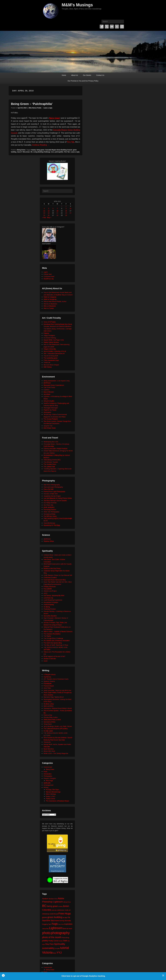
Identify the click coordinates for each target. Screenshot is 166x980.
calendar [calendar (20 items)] (54, 910)
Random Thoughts (50, 778)
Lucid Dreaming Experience (53, 600)
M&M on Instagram (50, 297)
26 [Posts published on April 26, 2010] (49, 215)
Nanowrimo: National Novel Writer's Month (58, 708)
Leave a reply (48, 108)
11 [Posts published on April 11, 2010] (44, 211)
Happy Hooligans (49, 335)
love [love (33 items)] (64, 928)
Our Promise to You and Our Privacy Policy (83, 81)
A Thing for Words (50, 674)
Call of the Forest (49, 387)
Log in (46, 272)
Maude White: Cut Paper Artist (54, 340)
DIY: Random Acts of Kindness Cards (56, 679)
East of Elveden (49, 392)
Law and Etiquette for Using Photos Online (58, 498)
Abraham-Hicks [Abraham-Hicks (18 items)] (53, 899)
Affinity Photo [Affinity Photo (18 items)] (67, 902)
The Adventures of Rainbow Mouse (58, 801)
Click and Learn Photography (53, 487)
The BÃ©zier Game (50, 516)
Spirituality (47, 783)
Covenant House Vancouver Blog (55, 580)
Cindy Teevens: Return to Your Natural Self (58, 575)
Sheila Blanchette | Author (52, 720)
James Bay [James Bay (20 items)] (45, 929)
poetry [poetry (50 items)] (45, 941)
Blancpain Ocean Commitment (54, 385)
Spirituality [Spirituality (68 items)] (60, 944)
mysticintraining (49, 604)
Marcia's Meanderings (53, 792)
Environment (48, 767)
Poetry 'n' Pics (51, 796)
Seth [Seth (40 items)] (65, 941)
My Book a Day (49, 704)
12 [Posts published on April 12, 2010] (49, 211)
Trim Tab (71, 142)
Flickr (112, 27)
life (32, 152)
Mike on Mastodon (50, 306)
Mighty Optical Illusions (51, 342)
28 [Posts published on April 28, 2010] (57, 215)
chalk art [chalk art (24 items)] (68, 910)
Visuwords (47, 742)
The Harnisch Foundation (52, 634)
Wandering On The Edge (52, 525)
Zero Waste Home (50, 428)
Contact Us (100, 75)
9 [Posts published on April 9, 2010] (66, 208)
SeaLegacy (47, 412)
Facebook (102, 27)
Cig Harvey (47, 677)
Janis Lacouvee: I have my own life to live (57, 690)
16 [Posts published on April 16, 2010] (66, 211)
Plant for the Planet (50, 410)
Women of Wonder (50, 659)
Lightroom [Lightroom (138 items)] (56, 928)
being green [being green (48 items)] (52, 906)
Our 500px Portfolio (50, 503)
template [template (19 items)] (57, 948)
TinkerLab (47, 362)
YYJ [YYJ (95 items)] (59, 953)
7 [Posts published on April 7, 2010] (57, 208)
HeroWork (47, 394)
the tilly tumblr (48, 731)
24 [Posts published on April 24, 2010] (70, 213)
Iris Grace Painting (50, 338)
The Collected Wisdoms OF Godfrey (56, 729)
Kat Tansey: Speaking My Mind (54, 595)
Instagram (122, 27)
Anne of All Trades (50, 322)
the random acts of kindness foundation (57, 641)
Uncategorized (48, 785)
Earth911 (47, 390)
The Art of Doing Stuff (51, 356)
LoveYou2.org (48, 598)
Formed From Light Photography (54, 492)
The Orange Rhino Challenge (53, 638)
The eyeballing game (51, 358)
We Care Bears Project (51, 365)
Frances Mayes (49, 686)
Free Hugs (49, 781)
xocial (45, 661)
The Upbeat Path (49, 467)
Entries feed (48, 274)
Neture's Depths (49, 401)
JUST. (46, 593)
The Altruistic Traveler (51, 462)
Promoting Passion (50, 510)
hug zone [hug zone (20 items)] (61, 924)
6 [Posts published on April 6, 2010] (53, 208)
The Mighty (47, 636)
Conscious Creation (50, 577)
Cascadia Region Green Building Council (59, 150)
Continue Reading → (41, 145)
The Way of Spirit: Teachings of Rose (56, 645)
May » (49, 217)
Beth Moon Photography (52, 485)
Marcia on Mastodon (50, 304)
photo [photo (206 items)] (46, 933)
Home (64, 75)
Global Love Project (50, 591)
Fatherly (46, 333)
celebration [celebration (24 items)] (61, 910)
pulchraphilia (59, 152)
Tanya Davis (48, 724)
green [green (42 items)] (45, 917)
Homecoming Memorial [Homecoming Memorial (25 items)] (63, 921)
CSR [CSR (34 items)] (52, 914)
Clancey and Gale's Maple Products (55, 449)
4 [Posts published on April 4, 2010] (44, 208)
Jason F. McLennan (23, 152)
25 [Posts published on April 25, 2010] (44, 215)
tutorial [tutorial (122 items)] (64, 948)
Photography (48, 776)
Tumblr (117, 27)
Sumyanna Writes (49, 514)
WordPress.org (49, 279)
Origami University (50, 349)
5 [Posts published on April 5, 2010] (49, 208)
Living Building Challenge (42, 152)
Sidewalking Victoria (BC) (52, 460)
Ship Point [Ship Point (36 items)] (50, 944)
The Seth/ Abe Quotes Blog (53, 643)
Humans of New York (51, 494)
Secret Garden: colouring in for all (55, 351)
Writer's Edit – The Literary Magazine (56, 753)
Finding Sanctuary (50, 586)
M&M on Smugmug (50, 299)
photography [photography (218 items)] (60, 933)
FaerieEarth (47, 684)
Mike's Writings (51, 794)
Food (45, 772)
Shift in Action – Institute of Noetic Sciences (58, 632)
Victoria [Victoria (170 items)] (47, 952)
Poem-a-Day (48, 715)
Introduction (47, 774)
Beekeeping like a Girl (51, 442)
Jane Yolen (47, 688)
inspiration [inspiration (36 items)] (68, 924)
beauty (34, 150)
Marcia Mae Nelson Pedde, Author (55, 301)
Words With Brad (49, 751)
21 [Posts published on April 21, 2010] (57, 213)
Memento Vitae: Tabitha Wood (54, 697)
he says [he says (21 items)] (65, 918)
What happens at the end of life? (54, 656)
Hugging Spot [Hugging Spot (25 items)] (47, 924)
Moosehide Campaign (51, 602)
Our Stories (87, 75)
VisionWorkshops (49, 523)
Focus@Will (48, 589)
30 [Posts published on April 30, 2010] (66, 215)
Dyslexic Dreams (49, 681)
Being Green (55, 118)
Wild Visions (48, 367)
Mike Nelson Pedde (35, 108)
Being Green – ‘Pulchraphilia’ (32, 104)
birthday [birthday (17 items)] (61, 906)
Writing (46, 787)
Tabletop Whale (49, 541)
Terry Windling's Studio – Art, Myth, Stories (58, 726)
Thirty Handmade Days (51, 360)
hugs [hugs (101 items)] (55, 924)
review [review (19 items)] (61, 941)
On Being (47, 607)
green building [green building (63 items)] (55, 917)
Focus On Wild (48, 489)
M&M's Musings (77, 5)
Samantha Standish (50, 616)
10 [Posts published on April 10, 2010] (70, 208)
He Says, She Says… (53, 790)
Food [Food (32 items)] (56, 914)
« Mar (44, 217)
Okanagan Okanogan (51, 408)
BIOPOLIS (47, 383)
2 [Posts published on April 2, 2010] (66, 206)
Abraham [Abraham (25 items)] (45, 899)
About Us (75, 75)
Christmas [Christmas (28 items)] (46, 914)
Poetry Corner (51, 799)
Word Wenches (49, 749)
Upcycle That (48, 426)
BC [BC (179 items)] (44, 906)
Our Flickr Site (48, 505)
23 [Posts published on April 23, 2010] (66, 213)
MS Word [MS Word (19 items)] (69, 929)
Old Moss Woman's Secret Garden (55, 501)
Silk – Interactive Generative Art (54, 353)
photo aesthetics (49, 507)
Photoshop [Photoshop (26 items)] (65, 938)
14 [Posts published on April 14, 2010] (57, 211)
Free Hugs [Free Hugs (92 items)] (65, 913)
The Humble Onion (50, 464)
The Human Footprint (51, 419)
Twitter (107, 27)
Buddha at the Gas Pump (52, 568)
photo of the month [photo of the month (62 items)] (52, 937)
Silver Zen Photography (51, 512)
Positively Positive (50, 609)
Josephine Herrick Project (52, 496)
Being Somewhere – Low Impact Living (57, 381)
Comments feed (49, 277)
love (52, 152)
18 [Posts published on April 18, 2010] (44, 213)
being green (40, 150)
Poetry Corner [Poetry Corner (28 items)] (53, 941)
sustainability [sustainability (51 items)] (48, 948)
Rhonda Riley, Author (51, 717)
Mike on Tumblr (49, 308)
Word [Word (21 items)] (55, 953)
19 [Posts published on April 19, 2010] (49, 213)
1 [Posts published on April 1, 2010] (62, 206)
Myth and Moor (49, 706)
